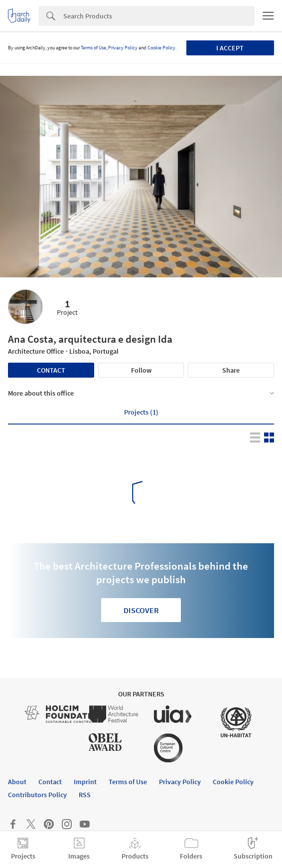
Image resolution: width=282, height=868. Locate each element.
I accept (230, 48)
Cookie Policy (161, 48)
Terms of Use (93, 48)
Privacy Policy (123, 48)
